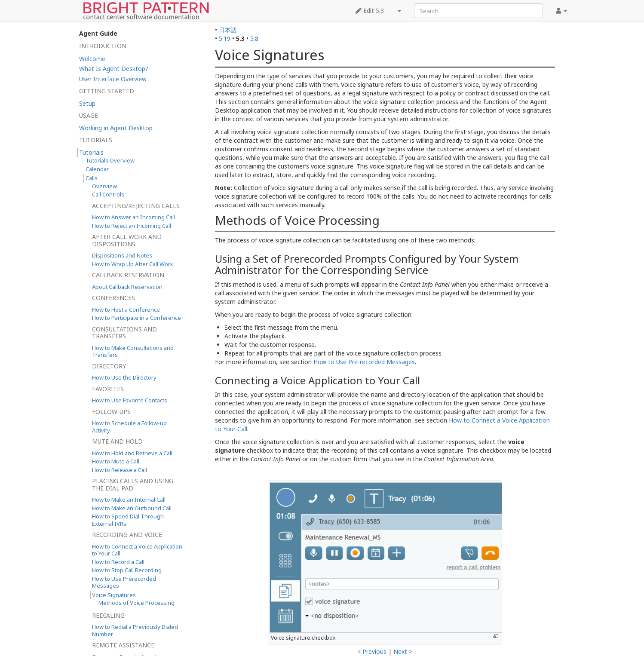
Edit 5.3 (370, 11)
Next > (403, 651)
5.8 (254, 38)
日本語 (228, 30)
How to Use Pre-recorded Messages (364, 362)
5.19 (225, 38)
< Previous (372, 651)
